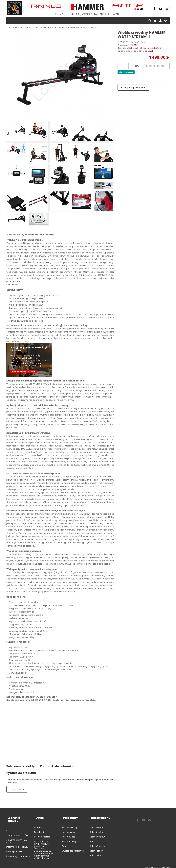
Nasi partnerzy (69, 839)
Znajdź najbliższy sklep (133, 87)
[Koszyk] (155, 21)
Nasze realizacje (70, 825)
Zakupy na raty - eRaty (18, 830)
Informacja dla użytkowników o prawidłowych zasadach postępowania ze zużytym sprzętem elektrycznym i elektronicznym (43, 847)
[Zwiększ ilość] (120, 66)
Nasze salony (68, 830)
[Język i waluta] (165, 21)
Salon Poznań (96, 848)
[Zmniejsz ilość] (130, 66)
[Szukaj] (150, 21)
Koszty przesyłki (14, 846)
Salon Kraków (96, 830)
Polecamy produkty (22, 766)
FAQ (8, 825)
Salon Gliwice (96, 825)
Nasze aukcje (68, 834)
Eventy (65, 844)
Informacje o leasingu (17, 841)
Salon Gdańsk (97, 853)
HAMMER (134, 45)
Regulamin (40, 830)
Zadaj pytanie (17, 790)
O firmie (38, 825)
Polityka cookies (42, 834)
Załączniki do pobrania (60, 766)
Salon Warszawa (98, 844)
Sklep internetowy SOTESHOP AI (157, 865)
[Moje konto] (160, 21)
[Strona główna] (14, 8)
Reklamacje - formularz (18, 851)
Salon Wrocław (97, 834)
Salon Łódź (95, 839)
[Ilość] (125, 66)
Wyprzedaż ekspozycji (73, 848)
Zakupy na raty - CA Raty (17, 835)
